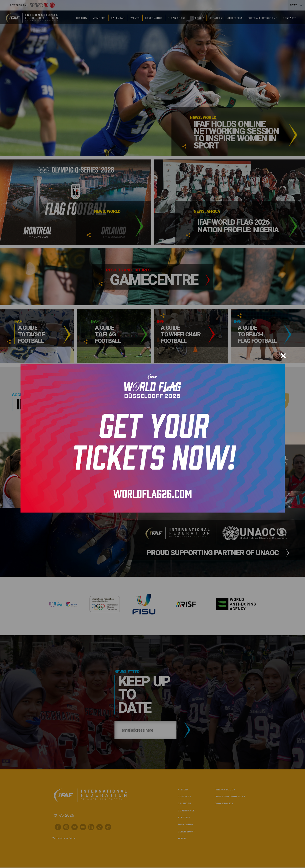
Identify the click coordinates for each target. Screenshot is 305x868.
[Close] (283, 356)
